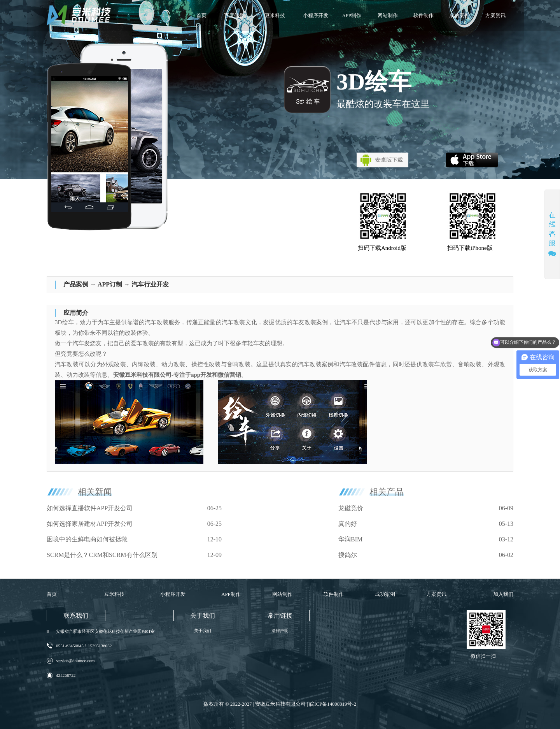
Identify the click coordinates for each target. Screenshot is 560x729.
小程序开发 (316, 16)
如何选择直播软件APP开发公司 (90, 508)
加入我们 (503, 594)
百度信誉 (234, 16)
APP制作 (351, 16)
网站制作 (388, 16)
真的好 (348, 524)
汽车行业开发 (150, 284)
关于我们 (203, 631)
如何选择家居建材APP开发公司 (90, 524)
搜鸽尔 (348, 555)
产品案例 (76, 284)
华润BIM (350, 539)
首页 (201, 16)
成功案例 (459, 16)
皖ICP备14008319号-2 (333, 704)
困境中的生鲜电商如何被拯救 (87, 539)
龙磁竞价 (351, 508)
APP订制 (110, 284)
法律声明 (280, 631)
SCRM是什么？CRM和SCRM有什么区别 (102, 555)
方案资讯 (495, 16)
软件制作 (423, 16)
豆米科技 (275, 16)
